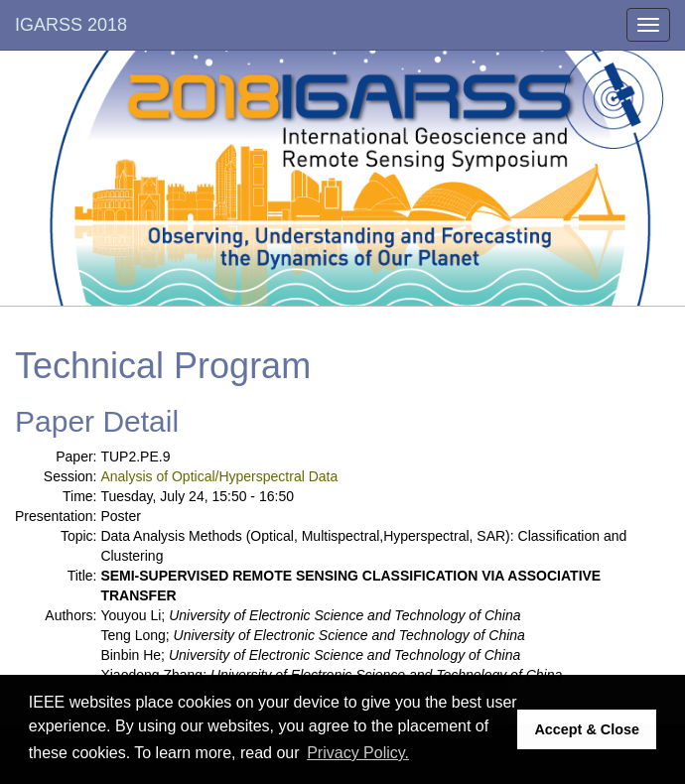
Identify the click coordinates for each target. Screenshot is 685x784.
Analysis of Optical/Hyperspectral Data (219, 476)
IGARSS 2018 (71, 25)
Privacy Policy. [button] (358, 753)
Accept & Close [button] (587, 729)
